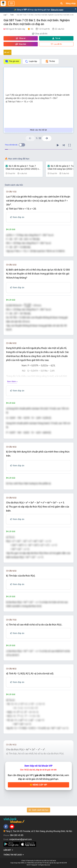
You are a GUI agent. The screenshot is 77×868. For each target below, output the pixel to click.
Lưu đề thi (56, 44)
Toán (12, 15)
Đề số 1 (7, 52)
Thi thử (50, 61)
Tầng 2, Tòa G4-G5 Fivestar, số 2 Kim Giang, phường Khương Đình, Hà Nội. (39, 831)
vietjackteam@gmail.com (20, 839)
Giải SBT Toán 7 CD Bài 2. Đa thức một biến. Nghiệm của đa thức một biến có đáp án (47, 15)
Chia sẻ (21, 38)
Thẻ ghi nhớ (12, 61)
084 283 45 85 (17, 835)
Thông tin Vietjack (14, 855)
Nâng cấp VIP (38, 785)
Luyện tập (31, 61)
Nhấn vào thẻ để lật (38, 130)
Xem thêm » (12, 382)
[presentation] (28, 306)
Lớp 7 (5, 15)
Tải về (56, 38)
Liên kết (8, 850)
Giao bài (21, 44)
